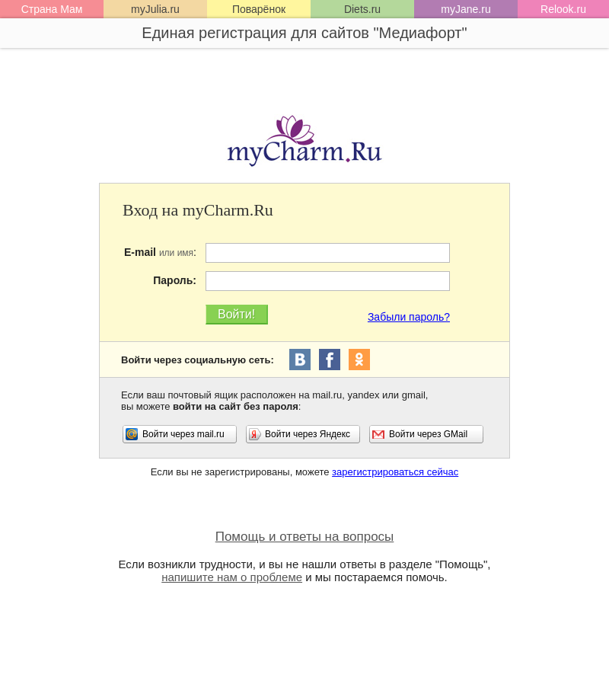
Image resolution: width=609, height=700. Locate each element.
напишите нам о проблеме (232, 577)
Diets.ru (362, 9)
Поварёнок (259, 9)
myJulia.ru (155, 9)
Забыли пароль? (409, 317)
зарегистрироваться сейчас (395, 472)
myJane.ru (466, 9)
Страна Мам (52, 9)
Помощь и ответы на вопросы (305, 537)
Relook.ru (563, 9)
